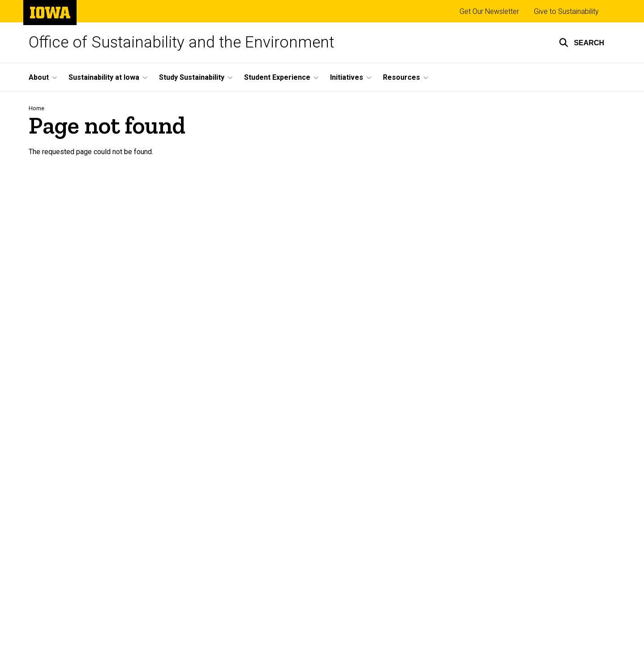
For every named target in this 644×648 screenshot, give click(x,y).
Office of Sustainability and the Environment (181, 42)
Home (36, 108)
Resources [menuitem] (401, 77)
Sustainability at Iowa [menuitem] (104, 77)
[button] (582, 43)
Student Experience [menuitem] (277, 77)
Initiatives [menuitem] (347, 77)
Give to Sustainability (566, 11)
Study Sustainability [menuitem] (192, 77)
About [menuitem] (39, 77)
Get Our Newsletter (489, 11)
